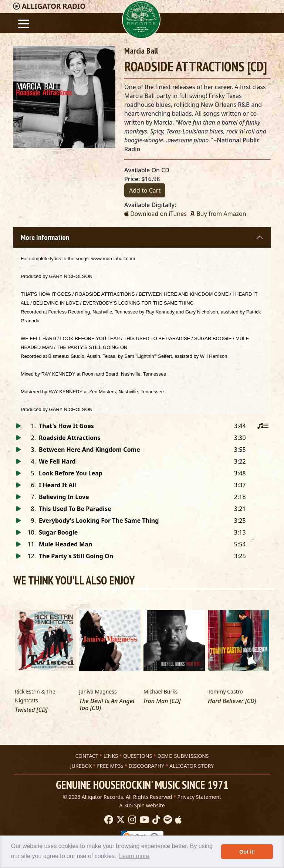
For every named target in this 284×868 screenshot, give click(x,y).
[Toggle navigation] (24, 23)
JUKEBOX (81, 766)
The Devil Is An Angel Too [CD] (107, 705)
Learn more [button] (134, 856)
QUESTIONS (138, 756)
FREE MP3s (110, 766)
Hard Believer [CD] (232, 701)
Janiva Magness (98, 691)
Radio (54, 6)
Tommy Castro (225, 691)
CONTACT (87, 756)
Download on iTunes (155, 214)
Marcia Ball (141, 51)
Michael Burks (160, 691)
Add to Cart (145, 190)
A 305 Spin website (142, 805)
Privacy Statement (200, 797)
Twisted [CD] (31, 710)
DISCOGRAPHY (146, 766)
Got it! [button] (247, 852)
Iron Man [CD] (162, 701)
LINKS (111, 756)
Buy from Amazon (218, 214)
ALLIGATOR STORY (192, 766)
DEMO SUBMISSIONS (183, 756)
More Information (45, 237)
